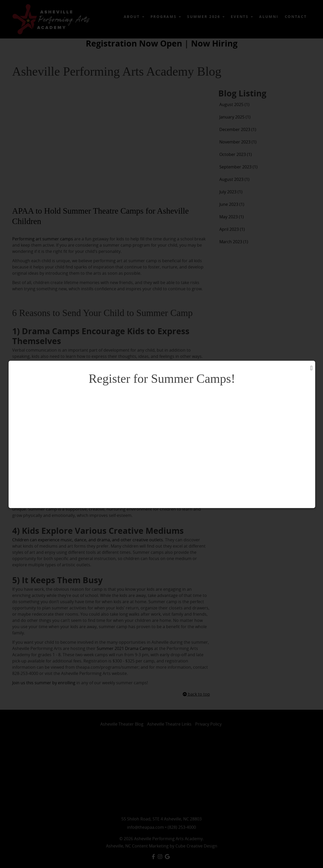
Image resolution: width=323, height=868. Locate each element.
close (305, 357)
